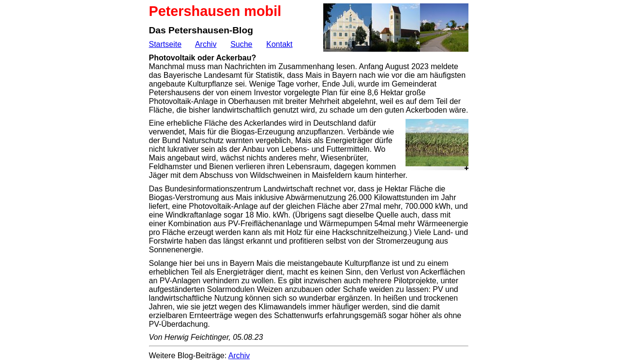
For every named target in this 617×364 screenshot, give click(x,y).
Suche (241, 44)
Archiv (206, 44)
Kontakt (279, 44)
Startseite (166, 44)
